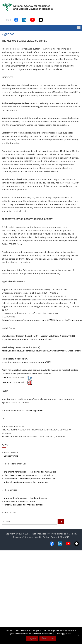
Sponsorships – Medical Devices (20, 501)
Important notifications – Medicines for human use (30, 472)
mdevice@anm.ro (35, 410)
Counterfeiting (11, 456)
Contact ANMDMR (60, 537)
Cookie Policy (42, 537)
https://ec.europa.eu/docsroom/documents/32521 (27, 362)
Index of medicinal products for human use (26, 482)
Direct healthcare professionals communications (28, 475)
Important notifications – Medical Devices (25, 498)
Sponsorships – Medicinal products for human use (30, 479)
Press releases (11, 452)
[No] (78, 635)
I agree (32, 638)
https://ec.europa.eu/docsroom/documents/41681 (27, 339)
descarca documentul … (14, 377)
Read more (48, 638)
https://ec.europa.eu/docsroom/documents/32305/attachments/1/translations (42, 320)
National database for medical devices (24, 505)
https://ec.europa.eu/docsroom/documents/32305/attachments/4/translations (42, 351)
